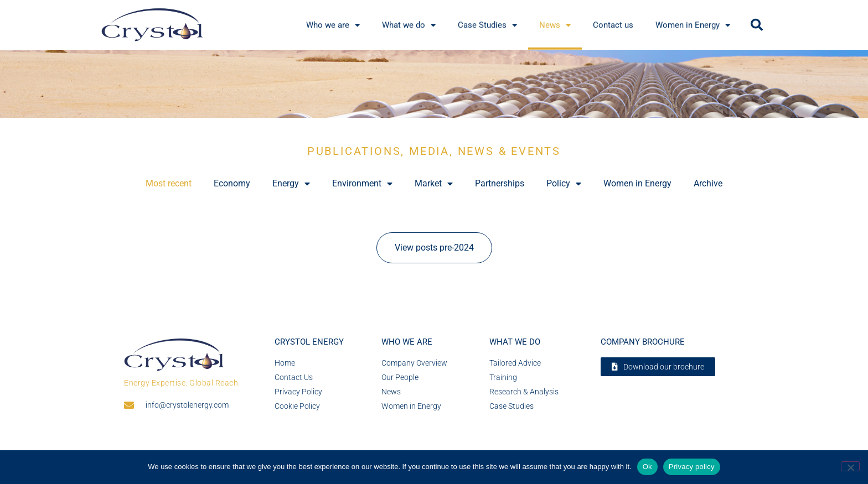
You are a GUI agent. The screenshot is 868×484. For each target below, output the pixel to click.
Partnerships (500, 183)
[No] (850, 466)
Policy (564, 184)
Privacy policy (692, 467)
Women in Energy (637, 183)
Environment (362, 184)
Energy (291, 184)
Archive (708, 183)
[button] (757, 25)
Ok (647, 467)
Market (434, 184)
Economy (232, 183)
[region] (434, 84)
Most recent (169, 183)
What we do (515, 342)
